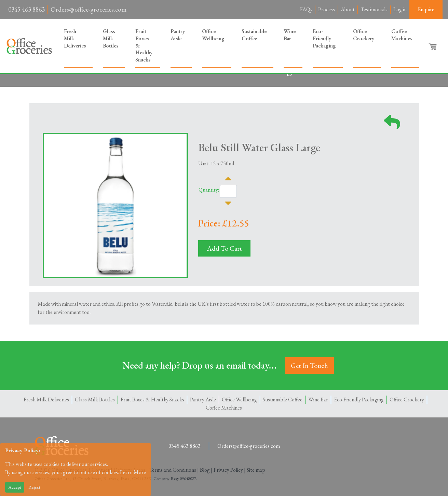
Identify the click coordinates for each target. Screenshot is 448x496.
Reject (34, 487)
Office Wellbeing (213, 35)
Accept (15, 487)
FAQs (306, 9)
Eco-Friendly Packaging (324, 38)
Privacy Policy (228, 470)
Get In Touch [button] (309, 366)
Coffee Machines (402, 35)
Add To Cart (224, 248)
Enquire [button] (426, 9)
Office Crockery (364, 35)
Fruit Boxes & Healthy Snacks (144, 45)
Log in (400, 9)
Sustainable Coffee (254, 35)
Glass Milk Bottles (111, 38)
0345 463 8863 (26, 9)
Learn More (133, 472)
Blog (205, 470)
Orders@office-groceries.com (89, 9)
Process (327, 9)
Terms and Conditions (173, 470)
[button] (433, 46)
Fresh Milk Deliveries (75, 38)
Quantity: (209, 190)
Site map (256, 470)
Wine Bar (290, 35)
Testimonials (374, 9)
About (348, 9)
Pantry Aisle (178, 35)
